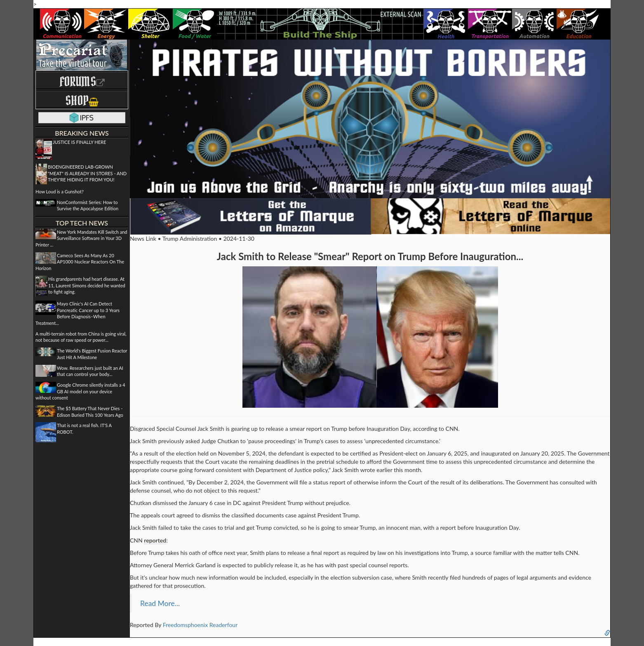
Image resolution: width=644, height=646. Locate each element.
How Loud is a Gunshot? (60, 191)
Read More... (160, 603)
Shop (82, 100)
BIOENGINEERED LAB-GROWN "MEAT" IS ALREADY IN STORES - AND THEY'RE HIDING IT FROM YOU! (87, 173)
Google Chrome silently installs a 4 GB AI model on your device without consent (80, 391)
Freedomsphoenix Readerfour (200, 625)
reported (155, 540)
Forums (82, 81)
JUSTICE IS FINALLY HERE (79, 142)
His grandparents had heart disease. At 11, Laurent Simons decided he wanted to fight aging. (87, 285)
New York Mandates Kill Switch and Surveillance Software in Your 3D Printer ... (81, 238)
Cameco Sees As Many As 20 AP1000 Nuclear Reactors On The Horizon (80, 262)
